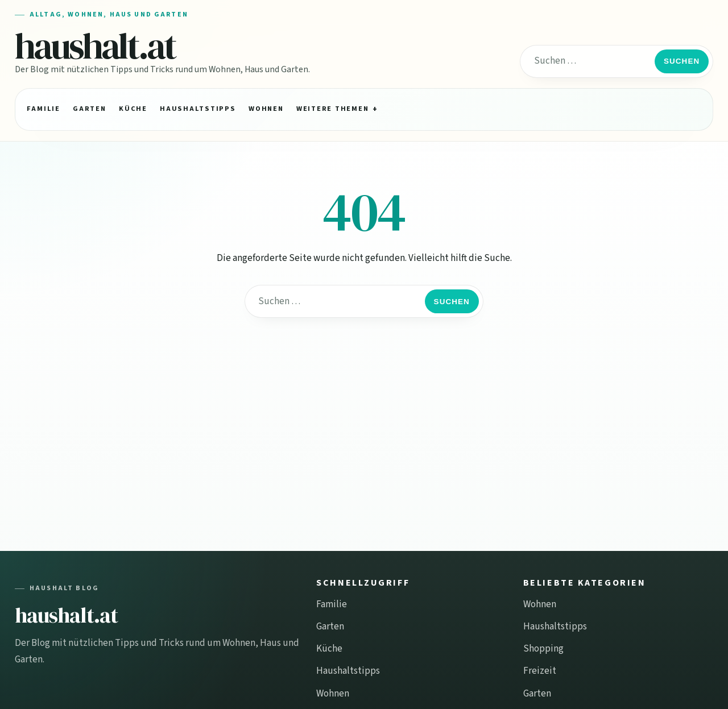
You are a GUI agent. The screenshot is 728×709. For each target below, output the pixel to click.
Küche (133, 109)
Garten (89, 109)
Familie (44, 109)
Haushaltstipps (198, 109)
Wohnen (266, 109)
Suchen (682, 61)
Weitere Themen (332, 109)
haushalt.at (95, 46)
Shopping (543, 649)
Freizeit (540, 671)
